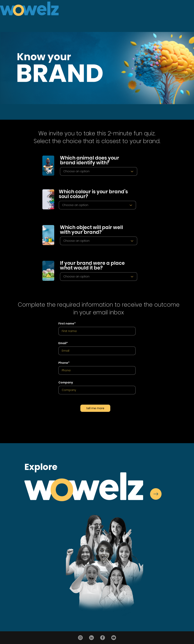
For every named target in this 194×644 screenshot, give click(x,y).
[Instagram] (80, 638)
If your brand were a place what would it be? (92, 266)
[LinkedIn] (91, 638)
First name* (67, 323)
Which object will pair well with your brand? (91, 230)
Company (66, 382)
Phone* (64, 363)
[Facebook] (103, 638)
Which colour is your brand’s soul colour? (93, 194)
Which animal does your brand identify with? (90, 160)
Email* (63, 343)
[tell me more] (95, 408)
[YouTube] (114, 638)
